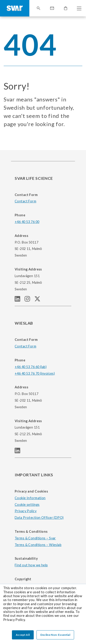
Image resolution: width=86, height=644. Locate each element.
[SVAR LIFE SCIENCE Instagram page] (29, 300)
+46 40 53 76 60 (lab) (31, 367)
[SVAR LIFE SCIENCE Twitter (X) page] (39, 300)
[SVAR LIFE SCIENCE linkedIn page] (20, 300)
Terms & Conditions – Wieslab (38, 545)
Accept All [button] (23, 635)
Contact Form (25, 201)
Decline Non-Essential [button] (55, 635)
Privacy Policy (26, 511)
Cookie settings (27, 505)
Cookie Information (30, 498)
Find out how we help (31, 565)
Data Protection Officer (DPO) (39, 518)
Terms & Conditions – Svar (35, 538)
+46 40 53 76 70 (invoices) (35, 373)
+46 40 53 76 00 (27, 222)
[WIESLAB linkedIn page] (19, 452)
